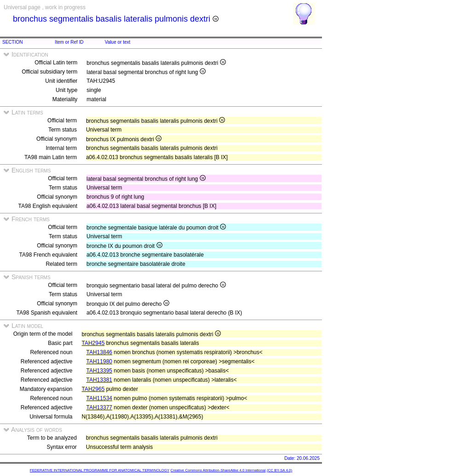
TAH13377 (99, 407)
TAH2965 (93, 389)
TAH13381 (99, 380)
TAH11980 (99, 361)
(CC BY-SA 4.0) (279, 470)
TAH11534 (99, 398)
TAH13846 (99, 352)
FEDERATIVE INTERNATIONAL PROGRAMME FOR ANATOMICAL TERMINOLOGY (100, 470)
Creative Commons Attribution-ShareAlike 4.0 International (218, 470)
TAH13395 (99, 371)
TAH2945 (93, 343)
